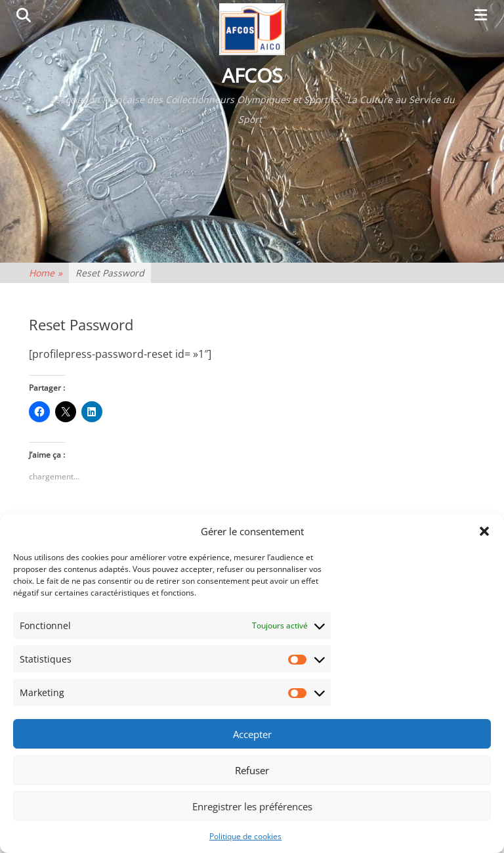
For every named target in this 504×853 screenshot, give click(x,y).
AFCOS (252, 75)
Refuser (252, 770)
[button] (484, 531)
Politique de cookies (245, 836)
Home (46, 273)
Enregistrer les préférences (252, 806)
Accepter (252, 734)
